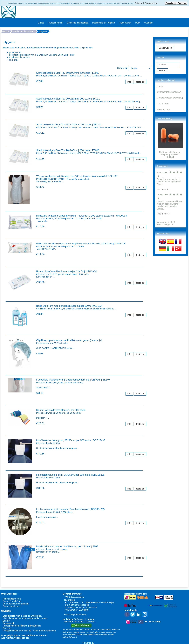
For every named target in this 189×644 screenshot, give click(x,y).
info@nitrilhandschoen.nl (77, 605)
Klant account (164, 109)
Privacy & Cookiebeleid (146, 3)
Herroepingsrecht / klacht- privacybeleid (22, 626)
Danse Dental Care (12, 601)
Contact (6, 621)
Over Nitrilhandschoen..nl (169, 92)
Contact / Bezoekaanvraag (170, 98)
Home (6, 31)
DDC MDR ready (152, 622)
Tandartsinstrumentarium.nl (16, 604)
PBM (138, 23)
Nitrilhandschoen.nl (12, 599)
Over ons (7, 628)
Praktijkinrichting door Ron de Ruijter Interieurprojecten (29, 631)
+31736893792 (72, 602)
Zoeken (163, 70)
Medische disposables (77, 23)
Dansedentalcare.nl (12, 606)
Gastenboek (163, 104)
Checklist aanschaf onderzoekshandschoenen (25, 618)
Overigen (149, 23)
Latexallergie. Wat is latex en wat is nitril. (22, 616)
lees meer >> (163, 189)
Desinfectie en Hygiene (103, 23)
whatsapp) (109, 602)
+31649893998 (89, 602)
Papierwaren (125, 23)
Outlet (41, 23)
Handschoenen (55, 23)
